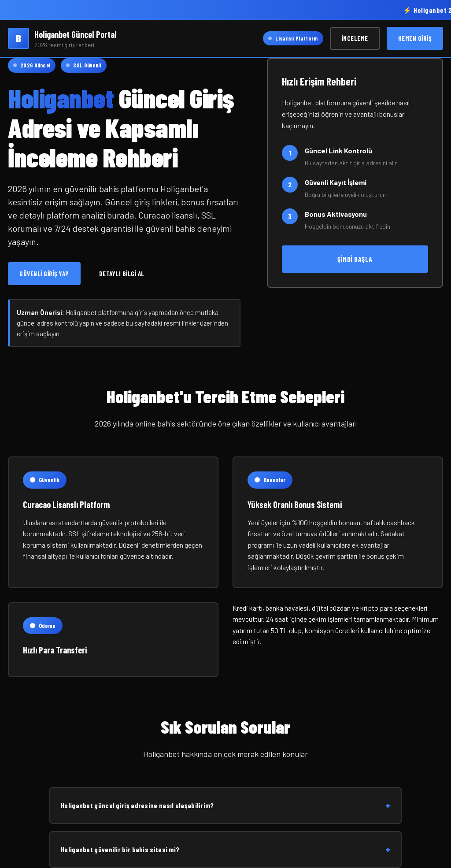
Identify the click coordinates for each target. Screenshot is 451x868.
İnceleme (355, 38)
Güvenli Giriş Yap (44, 274)
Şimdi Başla (355, 259)
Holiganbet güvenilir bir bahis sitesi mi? (225, 849)
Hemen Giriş (415, 38)
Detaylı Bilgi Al (122, 274)
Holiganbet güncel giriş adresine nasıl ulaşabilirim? (225, 805)
